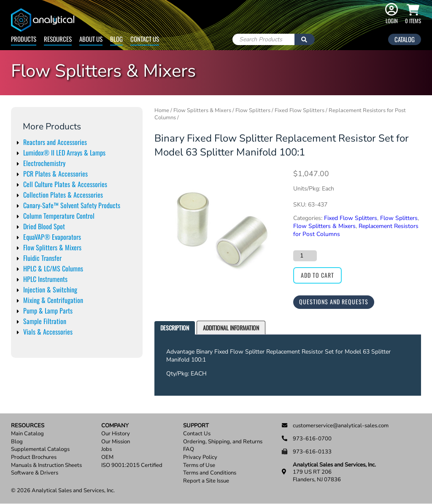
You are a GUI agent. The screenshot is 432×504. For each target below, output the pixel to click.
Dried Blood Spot (44, 226)
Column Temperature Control (59, 216)
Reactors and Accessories (55, 142)
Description (175, 328)
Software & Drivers (35, 473)
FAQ (189, 449)
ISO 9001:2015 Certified (132, 465)
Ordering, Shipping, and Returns (223, 442)
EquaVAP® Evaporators (52, 237)
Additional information (231, 328)
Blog (116, 39)
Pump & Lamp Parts (48, 311)
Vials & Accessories (48, 332)
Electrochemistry (44, 163)
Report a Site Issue (206, 481)
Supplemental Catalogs (40, 449)
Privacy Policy (200, 457)
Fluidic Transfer (42, 258)
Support (196, 426)
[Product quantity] (305, 256)
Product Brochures (34, 457)
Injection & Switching (50, 290)
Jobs (107, 449)
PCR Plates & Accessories (55, 174)
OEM (107, 457)
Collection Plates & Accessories (63, 195)
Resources (58, 39)
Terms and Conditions (210, 473)
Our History (116, 434)
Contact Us (145, 39)
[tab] (175, 328)
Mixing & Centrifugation (53, 300)
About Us (91, 39)
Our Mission (116, 442)
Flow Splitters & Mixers (52, 247)
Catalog (405, 39)
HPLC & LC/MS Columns (53, 268)
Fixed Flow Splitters (300, 110)
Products (24, 39)
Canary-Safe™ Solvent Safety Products (72, 205)
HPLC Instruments (45, 279)
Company (115, 426)
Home (162, 110)
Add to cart (317, 275)
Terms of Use (199, 465)
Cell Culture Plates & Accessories (65, 184)
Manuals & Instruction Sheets (46, 465)
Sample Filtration (45, 321)
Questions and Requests (334, 302)
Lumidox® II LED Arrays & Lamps (64, 153)
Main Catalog (27, 434)
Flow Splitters (253, 110)
